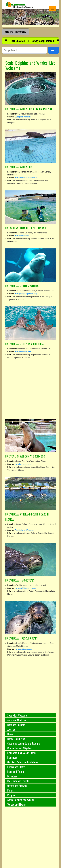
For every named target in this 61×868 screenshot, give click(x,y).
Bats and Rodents (16, 725)
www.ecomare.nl (22, 236)
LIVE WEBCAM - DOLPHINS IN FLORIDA (24, 344)
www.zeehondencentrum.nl (26, 178)
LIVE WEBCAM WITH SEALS (19, 167)
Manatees (12, 776)
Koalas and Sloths (16, 767)
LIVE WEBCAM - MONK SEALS (20, 580)
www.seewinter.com (23, 352)
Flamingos (12, 758)
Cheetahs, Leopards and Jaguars (24, 743)
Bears (10, 734)
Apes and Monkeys (17, 720)
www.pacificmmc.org (23, 649)
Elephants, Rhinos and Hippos (22, 753)
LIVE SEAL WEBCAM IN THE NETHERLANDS (26, 228)
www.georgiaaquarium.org (26, 294)
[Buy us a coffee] (30, 41)
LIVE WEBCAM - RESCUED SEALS (21, 638)
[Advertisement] (26, 839)
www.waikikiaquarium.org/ (26, 588)
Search (54, 50)
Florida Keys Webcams (24, 530)
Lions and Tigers (16, 772)
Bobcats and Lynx (16, 739)
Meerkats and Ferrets (18, 781)
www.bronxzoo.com (23, 464)
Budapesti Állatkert (23, 117)
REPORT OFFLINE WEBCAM (16, 32)
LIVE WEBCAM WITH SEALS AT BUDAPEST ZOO (29, 109)
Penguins (12, 795)
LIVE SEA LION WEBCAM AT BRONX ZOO (25, 456)
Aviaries (11, 729)
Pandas (11, 790)
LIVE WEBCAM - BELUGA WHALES (22, 286)
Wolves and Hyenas (17, 804)
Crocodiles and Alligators (20, 748)
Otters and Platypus (17, 786)
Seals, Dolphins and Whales (21, 800)
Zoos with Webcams (17, 715)
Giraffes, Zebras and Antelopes (23, 762)
